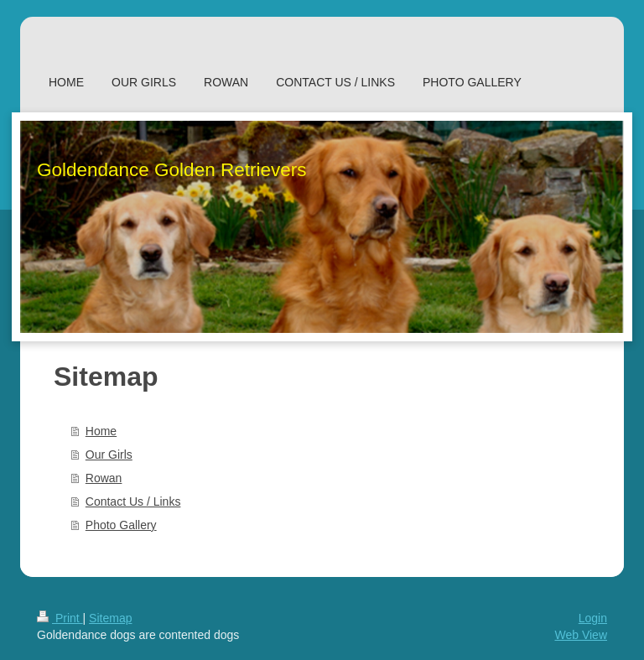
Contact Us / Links (133, 501)
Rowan (104, 478)
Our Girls (109, 455)
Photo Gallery (121, 525)
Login (593, 618)
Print (60, 618)
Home (101, 431)
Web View (581, 635)
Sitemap (110, 618)
